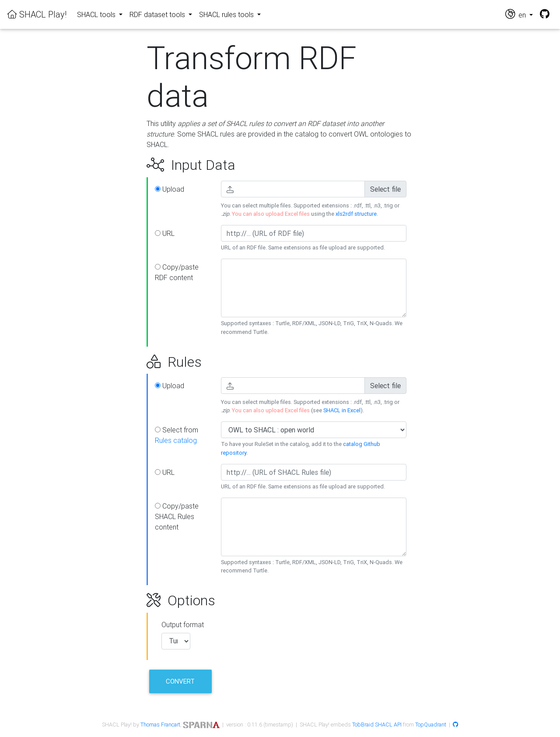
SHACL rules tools (227, 14)
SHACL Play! (37, 14)
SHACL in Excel (342, 410)
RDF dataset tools (158, 14)
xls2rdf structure (356, 214)
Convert (180, 681)
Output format (183, 625)
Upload (170, 189)
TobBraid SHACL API (377, 725)
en (516, 14)
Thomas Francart (160, 725)
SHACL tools (97, 14)
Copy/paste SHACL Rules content (177, 516)
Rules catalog (176, 440)
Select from (177, 435)
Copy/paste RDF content (177, 272)
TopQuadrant (431, 725)
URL (165, 233)
